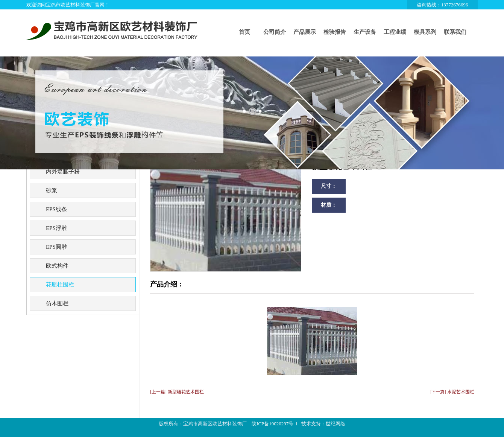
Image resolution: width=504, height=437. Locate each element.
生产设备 (365, 32)
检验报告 (335, 32)
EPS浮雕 (56, 228)
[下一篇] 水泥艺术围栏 (452, 392)
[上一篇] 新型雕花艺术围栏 (177, 392)
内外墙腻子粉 (63, 172)
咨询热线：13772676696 (443, 5)
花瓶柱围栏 (60, 285)
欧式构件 (57, 266)
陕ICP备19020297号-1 (275, 424)
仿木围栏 (57, 303)
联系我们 (455, 32)
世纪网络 (335, 424)
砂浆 (52, 190)
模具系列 (425, 32)
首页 (244, 32)
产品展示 (305, 32)
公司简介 (275, 32)
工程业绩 (395, 32)
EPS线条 (56, 209)
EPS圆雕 (56, 247)
